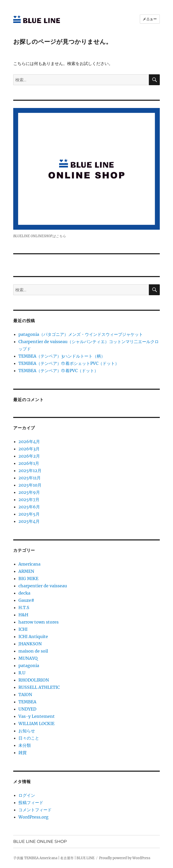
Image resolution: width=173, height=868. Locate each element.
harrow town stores (39, 622)
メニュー (150, 19)
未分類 (25, 745)
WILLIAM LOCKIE (36, 724)
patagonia (29, 666)
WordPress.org (33, 817)
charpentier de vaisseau (43, 586)
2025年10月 (30, 485)
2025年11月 (30, 478)
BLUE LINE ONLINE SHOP (40, 841)
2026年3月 (29, 449)
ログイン (27, 795)
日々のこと (29, 738)
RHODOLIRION (34, 680)
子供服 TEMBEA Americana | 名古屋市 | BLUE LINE (54, 858)
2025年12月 (30, 471)
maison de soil (33, 651)
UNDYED (27, 709)
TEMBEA (27, 702)
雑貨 (23, 753)
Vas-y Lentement (37, 716)
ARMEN (26, 571)
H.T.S (24, 607)
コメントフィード (35, 810)
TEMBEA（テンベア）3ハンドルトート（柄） (62, 356)
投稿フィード (31, 802)
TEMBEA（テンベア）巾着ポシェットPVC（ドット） (69, 363)
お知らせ (27, 731)
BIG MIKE (28, 578)
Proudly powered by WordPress (125, 858)
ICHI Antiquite (33, 636)
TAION (25, 695)
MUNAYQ (28, 658)
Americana (29, 564)
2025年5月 (29, 514)
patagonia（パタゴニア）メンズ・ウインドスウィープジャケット (81, 334)
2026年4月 (29, 442)
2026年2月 (29, 456)
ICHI (23, 629)
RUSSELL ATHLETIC (39, 687)
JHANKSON (30, 644)
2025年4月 (29, 521)
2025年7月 (29, 500)
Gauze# (26, 600)
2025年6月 (29, 507)
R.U (22, 673)
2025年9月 (29, 492)
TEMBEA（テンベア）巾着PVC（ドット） (58, 371)
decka (24, 593)
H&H (23, 615)
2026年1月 (29, 463)
